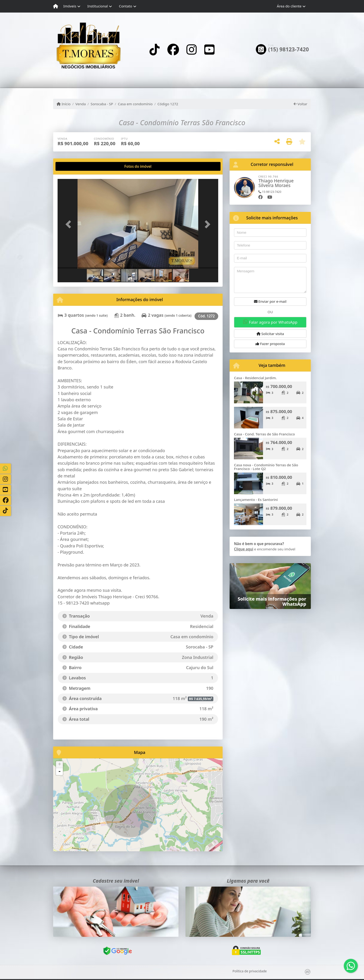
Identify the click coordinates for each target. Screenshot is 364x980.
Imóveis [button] (70, 6)
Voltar (301, 104)
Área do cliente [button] (289, 6)
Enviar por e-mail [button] (270, 301)
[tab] (73, 166)
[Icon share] (155, 49)
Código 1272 (168, 104)
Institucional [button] (97, 6)
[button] (70, 224)
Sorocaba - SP (102, 104)
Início (64, 104)
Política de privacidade (250, 971)
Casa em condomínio (135, 104)
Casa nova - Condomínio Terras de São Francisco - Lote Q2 (266, 467)
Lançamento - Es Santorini (256, 500)
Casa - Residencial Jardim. (255, 378)
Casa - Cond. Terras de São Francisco (264, 434)
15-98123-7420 (270, 192)
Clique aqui (244, 549)
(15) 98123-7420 (288, 49)
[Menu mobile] (56, 6)
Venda (81, 104)
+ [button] (60, 765)
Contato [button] (125, 6)
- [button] (59, 772)
